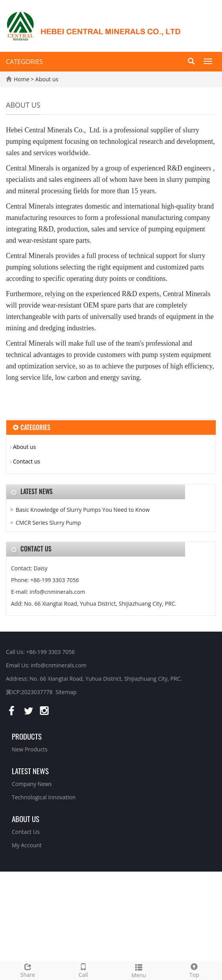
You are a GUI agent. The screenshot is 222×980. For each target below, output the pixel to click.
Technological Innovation (44, 797)
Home (22, 79)
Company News (32, 784)
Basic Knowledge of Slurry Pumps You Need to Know (83, 510)
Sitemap (66, 692)
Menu (139, 970)
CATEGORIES (24, 62)
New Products (30, 749)
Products (27, 736)
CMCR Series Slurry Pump (48, 523)
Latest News (30, 771)
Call (83, 970)
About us (47, 79)
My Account (27, 845)
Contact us (27, 461)
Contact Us (26, 832)
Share (28, 970)
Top (194, 970)
